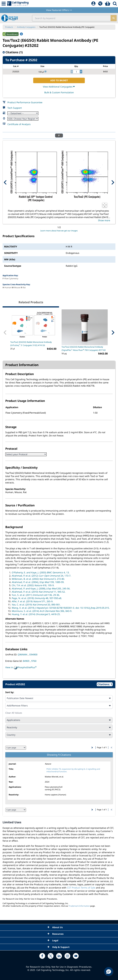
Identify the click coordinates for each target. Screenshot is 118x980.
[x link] (51, 956)
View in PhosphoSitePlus (21, 668)
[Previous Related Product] (5, 332)
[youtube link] (76, 956)
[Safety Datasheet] (23, 119)
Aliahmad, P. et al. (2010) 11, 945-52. (39, 592)
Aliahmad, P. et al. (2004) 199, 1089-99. (38, 582)
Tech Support (15, 108)
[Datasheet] (23, 113)
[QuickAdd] (100, 4)
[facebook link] (42, 956)
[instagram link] (67, 956)
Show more (104, 220)
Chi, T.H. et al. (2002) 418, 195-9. (33, 585)
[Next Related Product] (113, 332)
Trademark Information (79, 906)
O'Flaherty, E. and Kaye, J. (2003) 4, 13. (41, 572)
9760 (34, 661)
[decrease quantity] (72, 72)
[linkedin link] (59, 956)
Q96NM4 (23, 654)
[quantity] (76, 72)
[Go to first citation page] (92, 748)
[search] (114, 18)
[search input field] (71, 18)
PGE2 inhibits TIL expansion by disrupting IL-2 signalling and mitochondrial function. (73, 770)
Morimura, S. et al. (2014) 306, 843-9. (42, 611)
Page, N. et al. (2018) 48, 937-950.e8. (37, 598)
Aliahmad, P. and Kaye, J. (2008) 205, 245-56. (41, 588)
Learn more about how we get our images (59, 231)
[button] (109, 971)
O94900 (33, 654)
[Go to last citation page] (111, 748)
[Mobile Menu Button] (4, 4)
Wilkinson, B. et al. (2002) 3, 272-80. (38, 579)
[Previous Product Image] (5, 182)
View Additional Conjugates (59, 87)
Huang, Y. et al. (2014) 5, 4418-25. (36, 614)
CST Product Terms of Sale (81, 888)
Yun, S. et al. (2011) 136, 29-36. (36, 595)
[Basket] (108, 4)
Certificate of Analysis (19, 124)
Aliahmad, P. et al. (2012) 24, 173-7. (41, 576)
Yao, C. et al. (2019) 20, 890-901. (36, 605)
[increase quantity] (81, 72)
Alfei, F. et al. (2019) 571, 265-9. (32, 601)
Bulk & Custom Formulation (59, 92)
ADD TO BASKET (59, 80)
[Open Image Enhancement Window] (105, 205)
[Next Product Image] (113, 182)
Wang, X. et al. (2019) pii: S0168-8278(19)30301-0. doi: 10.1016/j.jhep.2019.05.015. (61, 608)
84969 (26, 661)
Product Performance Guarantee (25, 102)
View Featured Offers (59, 10)
